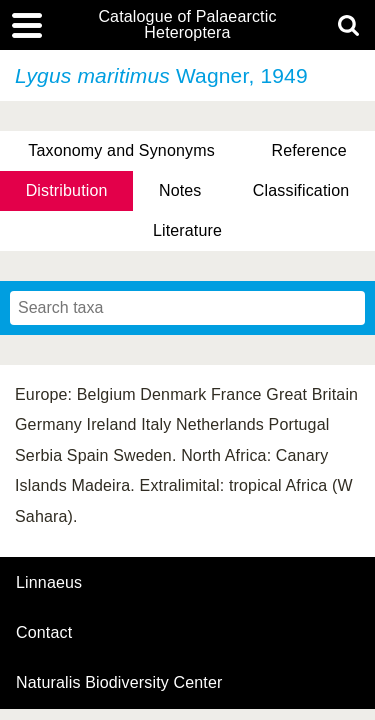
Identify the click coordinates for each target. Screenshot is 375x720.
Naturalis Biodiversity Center (119, 683)
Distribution (67, 190)
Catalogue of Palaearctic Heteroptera (187, 25)
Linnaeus (49, 583)
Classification (301, 190)
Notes (180, 190)
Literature (187, 230)
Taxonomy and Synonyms (121, 150)
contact (44, 632)
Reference (308, 150)
